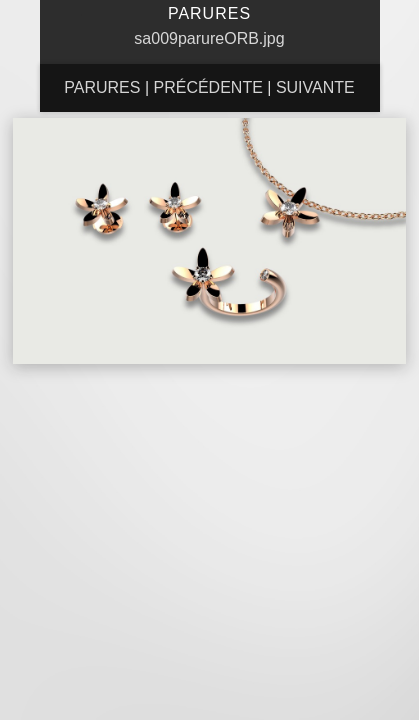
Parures (102, 87)
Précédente (207, 87)
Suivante (315, 87)
